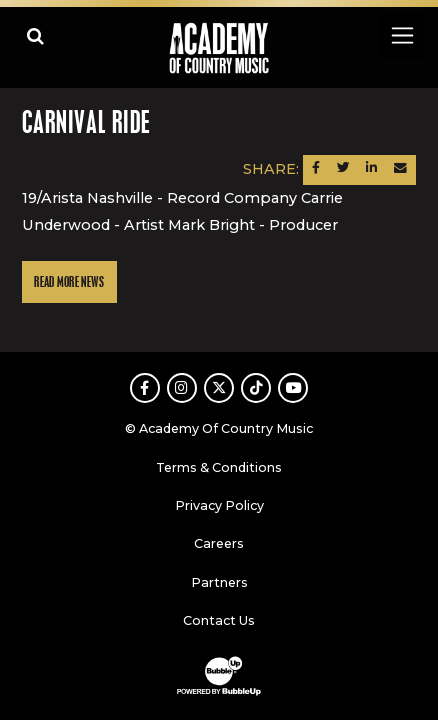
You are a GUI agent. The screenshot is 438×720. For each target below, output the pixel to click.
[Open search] (35, 35)
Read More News (69, 282)
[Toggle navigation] (401, 35)
